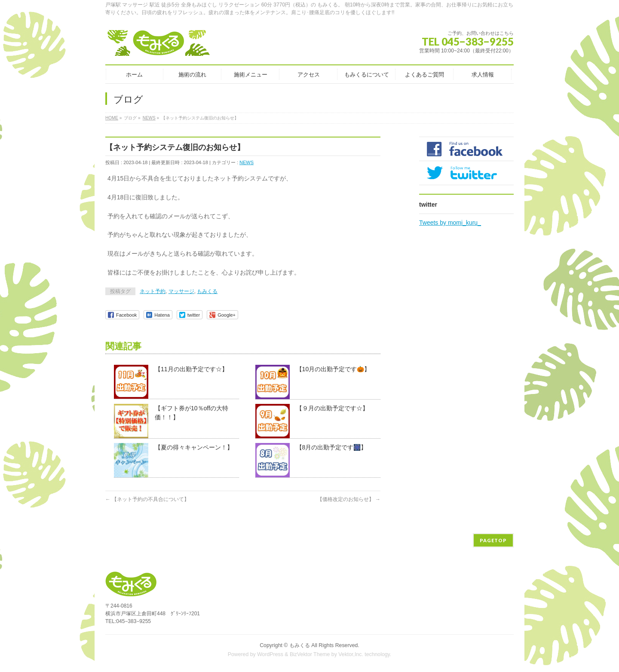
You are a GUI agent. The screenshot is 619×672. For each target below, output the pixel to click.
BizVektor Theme (310, 654)
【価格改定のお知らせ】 (349, 499)
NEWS (247, 162)
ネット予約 (153, 291)
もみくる (207, 291)
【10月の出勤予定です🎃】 (333, 369)
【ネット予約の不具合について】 (147, 499)
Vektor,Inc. (351, 654)
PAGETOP (493, 540)
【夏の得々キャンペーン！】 (194, 447)
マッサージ (181, 291)
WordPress (270, 654)
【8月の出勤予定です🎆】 (332, 447)
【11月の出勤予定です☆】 (191, 369)
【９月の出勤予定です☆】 (332, 408)
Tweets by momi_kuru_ (450, 223)
